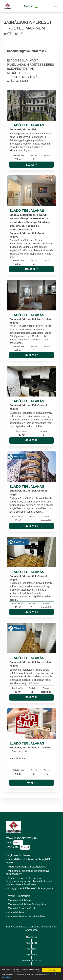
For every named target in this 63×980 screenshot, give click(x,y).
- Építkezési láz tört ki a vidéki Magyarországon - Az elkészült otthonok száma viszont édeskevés (29, 881)
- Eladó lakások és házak (21, 908)
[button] (31, 6)
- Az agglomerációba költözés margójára (30, 888)
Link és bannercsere (32, 961)
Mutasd (18, 843)
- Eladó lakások (15, 912)
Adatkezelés (32, 943)
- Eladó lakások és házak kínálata (26, 916)
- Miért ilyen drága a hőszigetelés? (26, 867)
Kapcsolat (32, 949)
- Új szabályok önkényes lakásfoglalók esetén (28, 861)
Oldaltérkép (32, 937)
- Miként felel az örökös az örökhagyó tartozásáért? (28, 872)
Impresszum (32, 955)
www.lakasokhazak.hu (22, 838)
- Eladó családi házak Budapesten (26, 904)
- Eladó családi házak (19, 900)
